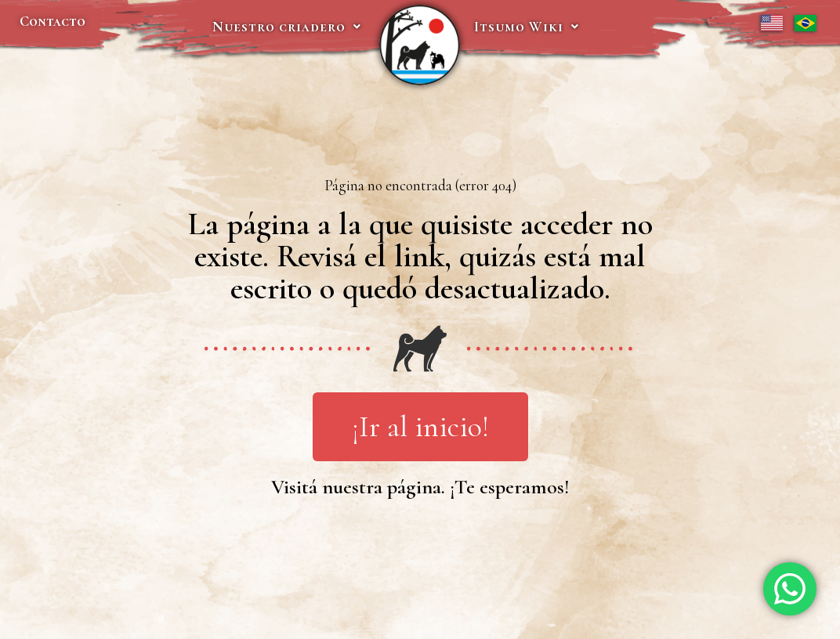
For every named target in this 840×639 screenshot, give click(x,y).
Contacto (52, 21)
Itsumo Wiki (527, 27)
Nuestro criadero (287, 27)
